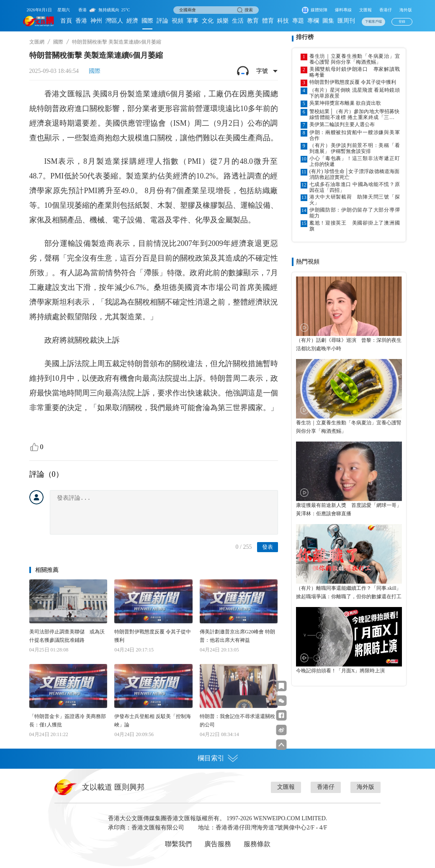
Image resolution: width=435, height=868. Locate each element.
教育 (253, 21)
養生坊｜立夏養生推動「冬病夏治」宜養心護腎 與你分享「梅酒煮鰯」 (355, 59)
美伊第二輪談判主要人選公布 (342, 124)
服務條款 (257, 844)
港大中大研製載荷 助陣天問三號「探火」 (355, 200)
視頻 (178, 21)
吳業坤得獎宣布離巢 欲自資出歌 (345, 103)
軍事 (193, 21)
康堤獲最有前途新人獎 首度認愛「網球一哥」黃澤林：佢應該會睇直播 (349, 509)
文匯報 (366, 10)
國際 (147, 21)
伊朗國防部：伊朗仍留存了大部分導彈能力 (355, 213)
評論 (162, 21)
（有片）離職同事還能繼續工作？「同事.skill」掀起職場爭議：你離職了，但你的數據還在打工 (349, 592)
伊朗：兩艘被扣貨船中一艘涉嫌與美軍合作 (355, 135)
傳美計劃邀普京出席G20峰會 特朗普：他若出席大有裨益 (237, 636)
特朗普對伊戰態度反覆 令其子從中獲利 (153, 636)
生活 (238, 21)
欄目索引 (218, 758)
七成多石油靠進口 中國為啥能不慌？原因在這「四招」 (355, 187)
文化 (208, 21)
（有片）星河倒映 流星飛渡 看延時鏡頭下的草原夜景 (355, 93)
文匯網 (37, 42)
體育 (268, 21)
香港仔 (386, 10)
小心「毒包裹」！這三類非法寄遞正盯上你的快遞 (355, 161)
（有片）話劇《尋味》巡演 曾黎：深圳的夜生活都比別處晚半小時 (349, 344)
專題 (298, 21)
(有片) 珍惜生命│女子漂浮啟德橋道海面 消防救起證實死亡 (355, 174)
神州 (96, 21)
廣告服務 (218, 844)
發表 (268, 547)
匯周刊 (346, 21)
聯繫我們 (178, 844)
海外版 (406, 10)
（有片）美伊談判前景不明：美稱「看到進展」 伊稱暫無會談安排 (355, 148)
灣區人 (114, 21)
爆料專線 (343, 10)
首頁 (66, 21)
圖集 (328, 21)
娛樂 (223, 21)
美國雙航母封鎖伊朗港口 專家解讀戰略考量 (355, 72)
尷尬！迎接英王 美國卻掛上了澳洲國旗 (355, 226)
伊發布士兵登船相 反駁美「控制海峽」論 (153, 721)
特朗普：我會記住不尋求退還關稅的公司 (237, 721)
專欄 (313, 21)
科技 (283, 21)
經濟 (132, 21)
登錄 (402, 22)
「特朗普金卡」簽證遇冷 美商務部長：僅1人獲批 (68, 721)
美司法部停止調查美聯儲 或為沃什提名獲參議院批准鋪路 (67, 636)
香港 (81, 21)
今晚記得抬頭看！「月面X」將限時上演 (341, 671)
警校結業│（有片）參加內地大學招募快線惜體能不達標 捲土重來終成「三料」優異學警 (355, 114)
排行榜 (305, 37)
